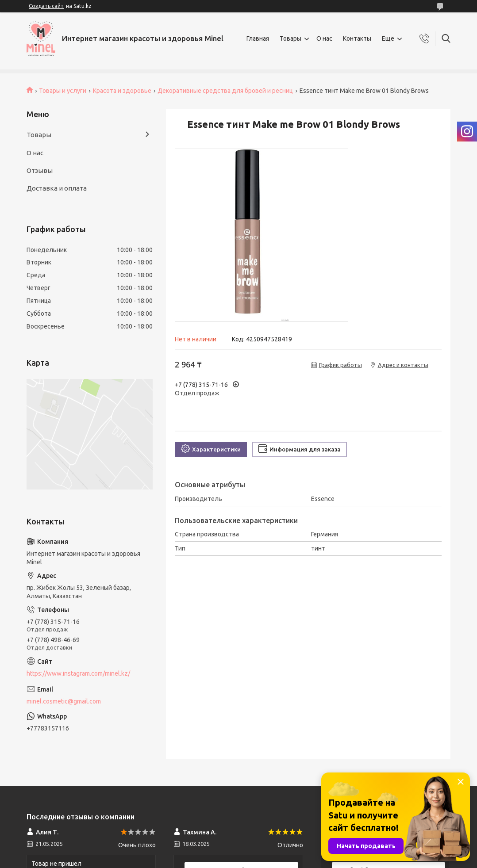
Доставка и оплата (57, 188)
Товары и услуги (63, 91)
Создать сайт (46, 6)
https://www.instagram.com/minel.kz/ (78, 673)
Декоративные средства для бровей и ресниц (225, 91)
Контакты (357, 38)
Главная (258, 38)
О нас (324, 38)
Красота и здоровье (122, 91)
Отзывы (40, 170)
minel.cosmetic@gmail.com (64, 701)
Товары (290, 38)
